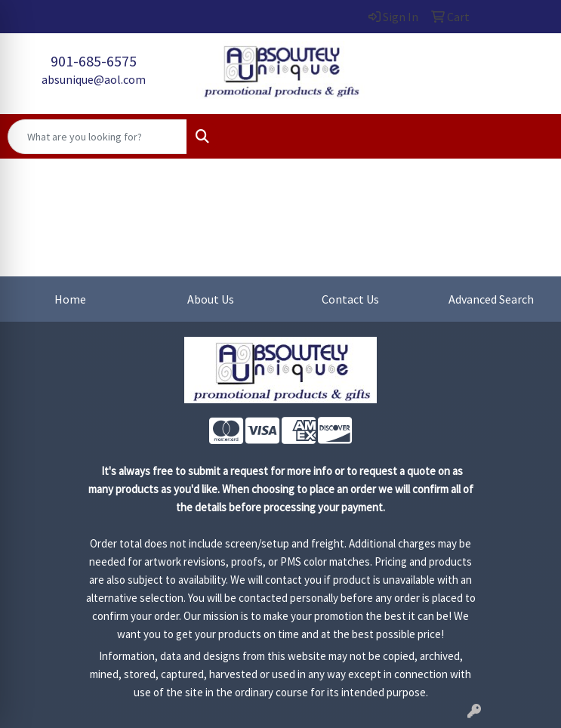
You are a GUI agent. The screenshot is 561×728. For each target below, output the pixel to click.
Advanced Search (491, 299)
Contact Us (350, 299)
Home (70, 299)
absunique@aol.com (94, 79)
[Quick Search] (97, 137)
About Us (211, 299)
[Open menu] (531, 137)
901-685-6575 (94, 61)
